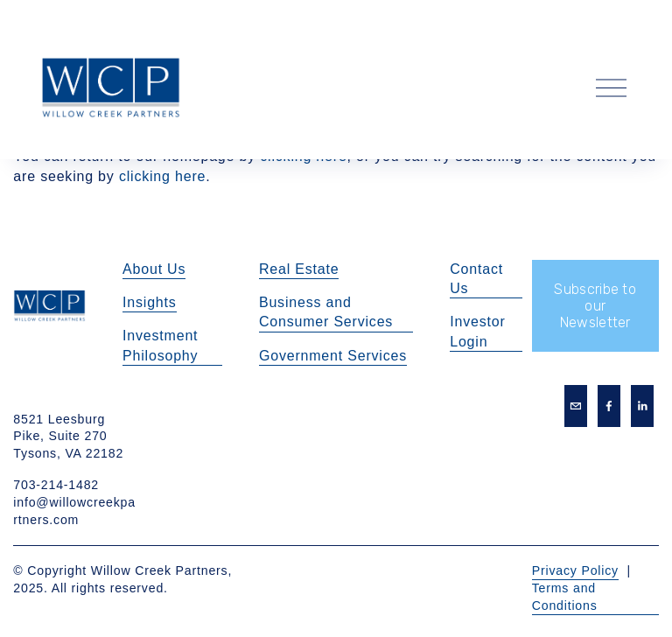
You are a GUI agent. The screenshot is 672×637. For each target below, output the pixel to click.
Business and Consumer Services (326, 312)
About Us (154, 269)
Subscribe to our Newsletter (595, 306)
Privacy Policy (575, 570)
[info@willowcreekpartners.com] (576, 406)
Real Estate (299, 269)
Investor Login (477, 331)
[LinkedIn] (642, 406)
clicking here (162, 176)
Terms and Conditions (565, 597)
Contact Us (476, 279)
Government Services (333, 356)
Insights (150, 302)
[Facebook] (609, 406)
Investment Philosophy (160, 345)
